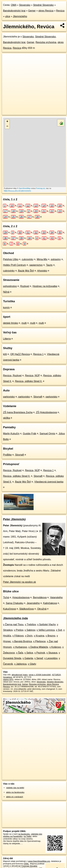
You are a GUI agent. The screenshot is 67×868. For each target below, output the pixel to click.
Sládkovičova (27, 609)
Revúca (60, 11)
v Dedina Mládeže (38, 647)
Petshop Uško (11, 259)
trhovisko (42, 271)
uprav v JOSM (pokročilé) (40, 675)
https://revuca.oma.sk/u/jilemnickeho (17, 191)
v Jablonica (20, 664)
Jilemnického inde (15, 618)
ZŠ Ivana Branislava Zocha (18, 412)
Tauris (49, 265)
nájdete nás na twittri (15, 788)
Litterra (7, 339)
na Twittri (28, 836)
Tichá (6, 597)
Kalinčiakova (50, 603)
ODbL (26, 864)
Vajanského (56, 597)
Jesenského (33, 603)
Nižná (6, 292)
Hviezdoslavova (21, 597)
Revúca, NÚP (32, 376)
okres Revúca (46, 11)
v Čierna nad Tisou (13, 624)
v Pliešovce (39, 641)
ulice (8, 16)
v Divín (29, 636)
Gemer (32, 11)
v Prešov (19, 630)
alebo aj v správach (15, 797)
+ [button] (7, 122)
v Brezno (50, 636)
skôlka (7, 418)
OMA (14, 5)
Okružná (42, 609)
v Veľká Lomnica (46, 630)
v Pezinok (40, 653)
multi (24, 323)
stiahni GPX (8, 679)
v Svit (59, 630)
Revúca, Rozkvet (12, 376)
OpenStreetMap (25, 188)
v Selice (29, 653)
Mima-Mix (42, 259)
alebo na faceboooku (15, 792)
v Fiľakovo (18, 636)
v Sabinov (30, 630)
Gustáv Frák (30, 434)
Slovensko (25, 5)
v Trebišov (30, 624)
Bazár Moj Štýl (26, 271)
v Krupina (39, 636)
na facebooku (24, 834)
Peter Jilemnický (14, 519)
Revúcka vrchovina (46, 42)
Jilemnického (20, 16)
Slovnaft (38, 397)
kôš (5, 354)
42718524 (56, 675)
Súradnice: (8, 677)
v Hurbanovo (20, 647)
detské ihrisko (11, 323)
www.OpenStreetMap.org (39, 861)
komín (6, 308)
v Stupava (52, 653)
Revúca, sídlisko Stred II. (29, 381)
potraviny (56, 259)
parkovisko (9, 397)
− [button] (7, 126)
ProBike (7, 455)
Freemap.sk (40, 188)
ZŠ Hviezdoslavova (46, 412)
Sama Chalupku (15, 603)
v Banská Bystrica (22, 641)
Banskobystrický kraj (14, 11)
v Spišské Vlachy (46, 624)
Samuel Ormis (47, 434)
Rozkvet (25, 286)
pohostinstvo (10, 286)
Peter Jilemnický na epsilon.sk (19, 582)
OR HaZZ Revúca (20, 354)
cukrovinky (28, 259)
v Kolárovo (55, 647)
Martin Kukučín (11, 434)
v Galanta (28, 658)
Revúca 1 (38, 354)
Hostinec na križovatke (45, 286)
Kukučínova (10, 609)
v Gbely (32, 664)
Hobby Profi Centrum (14, 265)
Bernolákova (40, 597)
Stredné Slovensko (43, 5)
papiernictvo (36, 265)
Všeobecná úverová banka (49, 482)
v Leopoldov (51, 658)
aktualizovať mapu (20, 675)
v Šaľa (20, 653)
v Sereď (39, 658)
